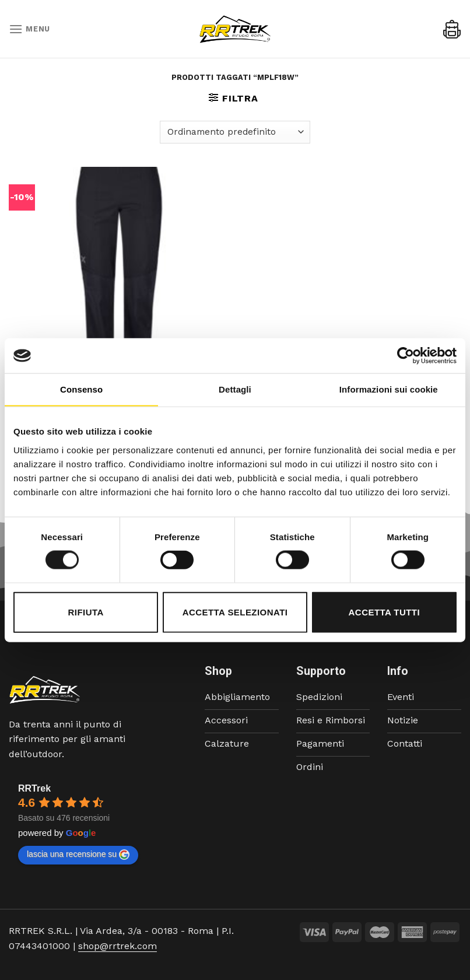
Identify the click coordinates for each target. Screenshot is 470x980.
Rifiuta (86, 612)
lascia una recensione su (78, 855)
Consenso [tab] (81, 389)
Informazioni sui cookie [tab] (389, 389)
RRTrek (34, 788)
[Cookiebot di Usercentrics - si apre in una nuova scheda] (406, 356)
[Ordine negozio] (235, 132)
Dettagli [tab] (235, 389)
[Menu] (29, 29)
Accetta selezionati (235, 612)
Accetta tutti (385, 612)
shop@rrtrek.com (117, 946)
